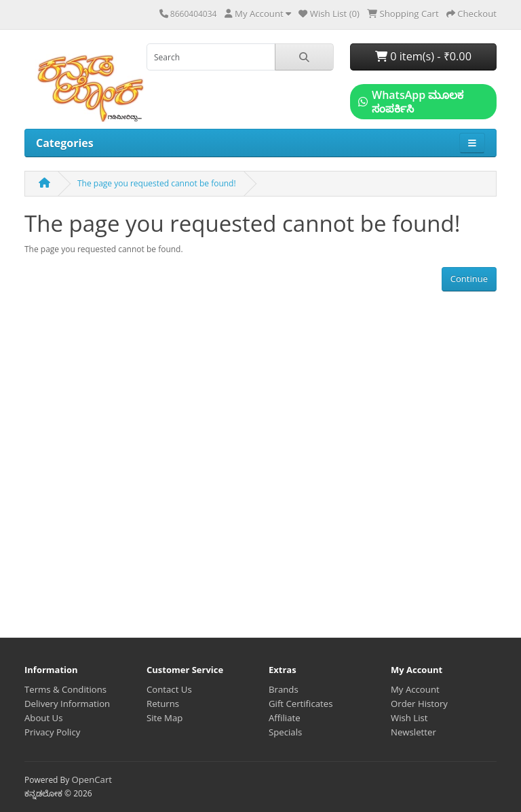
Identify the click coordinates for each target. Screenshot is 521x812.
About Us (43, 718)
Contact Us (169, 689)
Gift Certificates (301, 704)
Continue (469, 279)
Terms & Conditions (65, 689)
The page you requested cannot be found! (157, 183)
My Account (415, 689)
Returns (163, 704)
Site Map (165, 718)
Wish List (409, 718)
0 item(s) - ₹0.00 (423, 56)
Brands (284, 689)
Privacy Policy (52, 732)
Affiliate (285, 718)
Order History (419, 704)
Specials (285, 732)
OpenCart (92, 779)
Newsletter (413, 732)
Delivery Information (67, 704)
